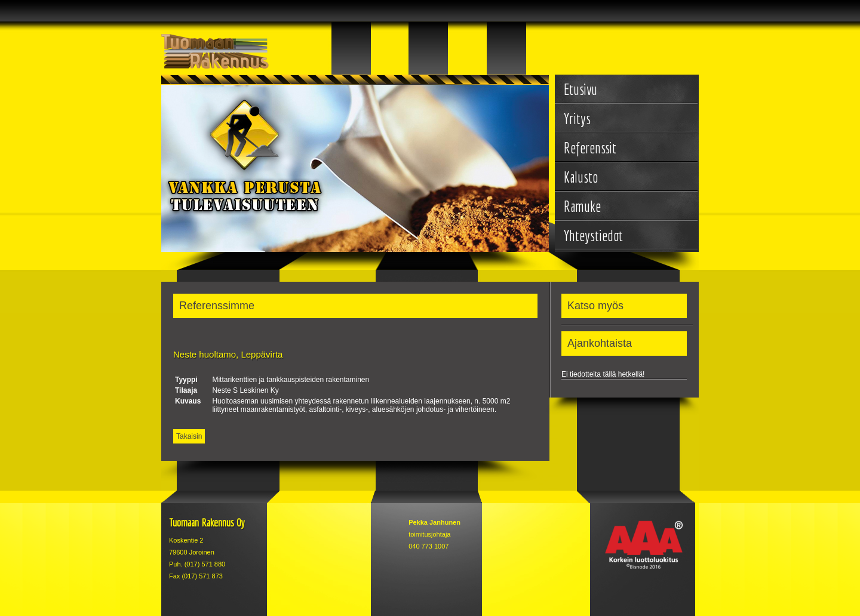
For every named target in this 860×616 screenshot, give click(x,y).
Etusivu (580, 89)
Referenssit (590, 148)
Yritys (577, 118)
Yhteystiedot (593, 235)
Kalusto (581, 177)
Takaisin (189, 436)
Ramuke (582, 206)
